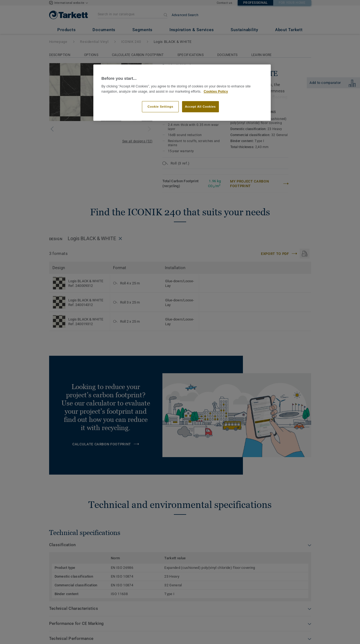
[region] (182, 93)
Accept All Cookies (200, 107)
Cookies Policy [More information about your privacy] (216, 92)
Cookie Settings (160, 107)
